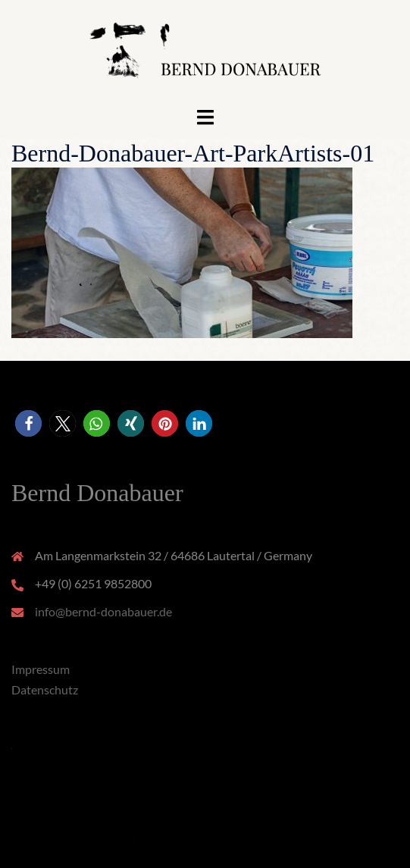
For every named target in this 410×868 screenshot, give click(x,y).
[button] (28, 423)
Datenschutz (45, 689)
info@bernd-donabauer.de (103, 611)
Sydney (330, 841)
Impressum (41, 669)
